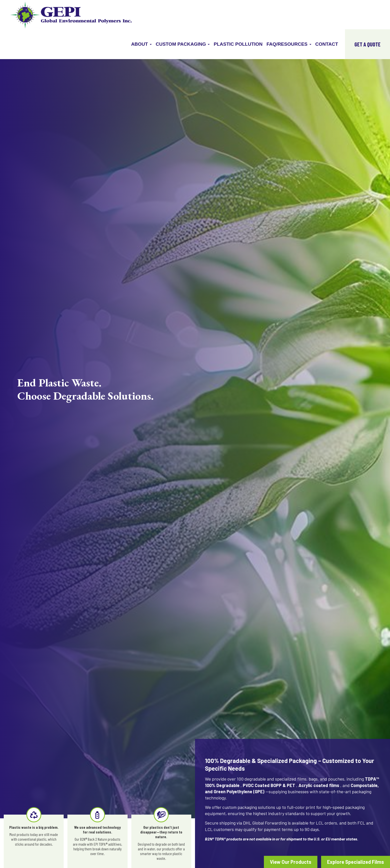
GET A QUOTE (367, 44)
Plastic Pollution (238, 44)
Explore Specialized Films (356, 862)
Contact (327, 44)
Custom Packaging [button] (183, 44)
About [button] (141, 44)
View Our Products (291, 862)
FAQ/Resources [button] (289, 44)
